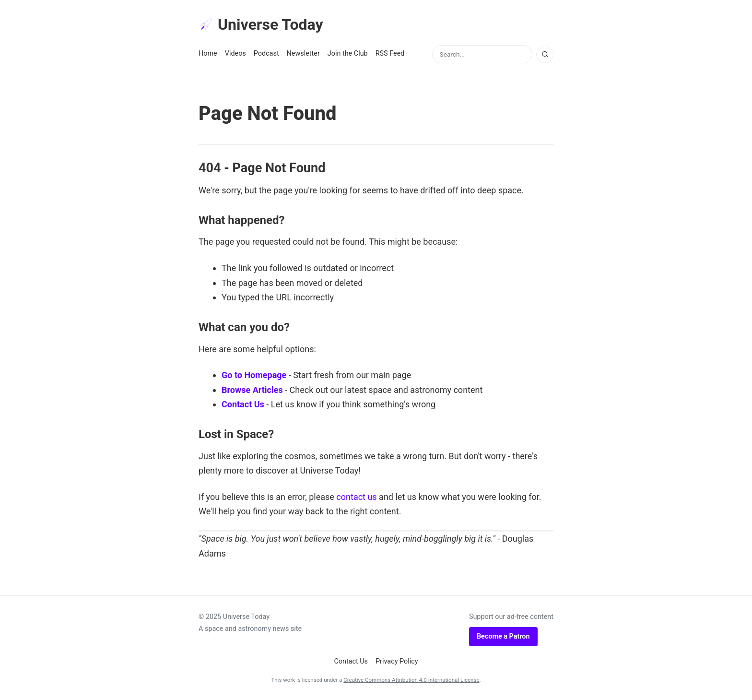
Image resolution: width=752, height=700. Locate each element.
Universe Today (261, 24)
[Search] (545, 54)
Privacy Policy (397, 661)
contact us (356, 497)
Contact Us (243, 404)
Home (208, 53)
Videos (235, 53)
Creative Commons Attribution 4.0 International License (411, 680)
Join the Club (348, 53)
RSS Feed (390, 53)
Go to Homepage (254, 375)
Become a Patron (503, 636)
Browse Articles (252, 390)
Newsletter (303, 53)
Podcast (266, 53)
